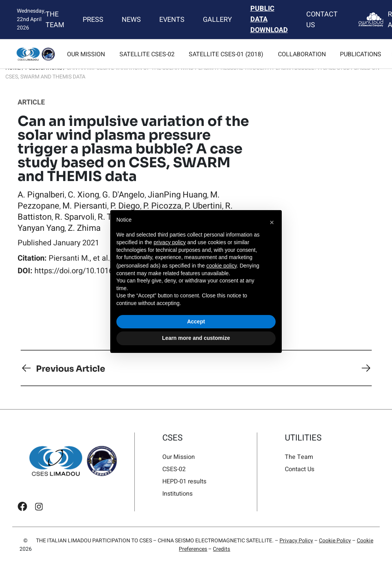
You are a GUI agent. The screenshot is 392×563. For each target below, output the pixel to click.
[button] (272, 222)
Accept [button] (196, 321)
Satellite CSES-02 (147, 54)
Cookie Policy (335, 541)
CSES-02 (174, 469)
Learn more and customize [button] (196, 338)
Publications (361, 54)
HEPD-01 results (184, 481)
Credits (221, 549)
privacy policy (170, 242)
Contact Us (322, 20)
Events (172, 20)
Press (93, 20)
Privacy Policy (296, 541)
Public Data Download (269, 20)
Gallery (217, 20)
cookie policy (221, 266)
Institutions (177, 494)
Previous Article (71, 368)
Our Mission (86, 54)
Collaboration (302, 54)
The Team (55, 20)
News (131, 20)
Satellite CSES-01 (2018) (226, 54)
